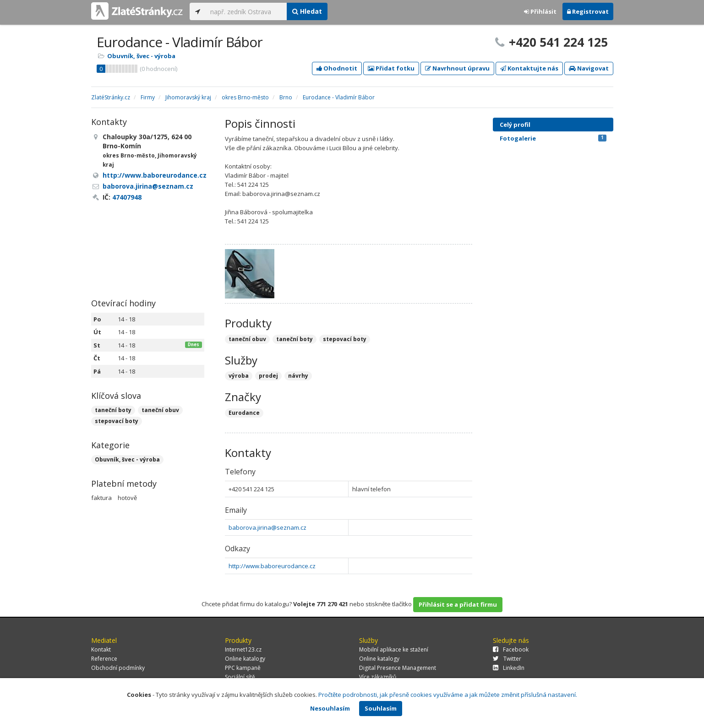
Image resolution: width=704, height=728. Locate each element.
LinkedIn (509, 668)
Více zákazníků (378, 677)
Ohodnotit (337, 68)
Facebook (511, 649)
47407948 (127, 197)
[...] (246, 11)
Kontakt (101, 649)
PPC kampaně (243, 668)
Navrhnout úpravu (457, 68)
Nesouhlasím (330, 708)
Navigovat (589, 68)
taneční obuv (160, 410)
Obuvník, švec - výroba (141, 56)
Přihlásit (540, 11)
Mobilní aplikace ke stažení (394, 649)
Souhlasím (381, 708)
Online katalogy (245, 659)
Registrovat (588, 11)
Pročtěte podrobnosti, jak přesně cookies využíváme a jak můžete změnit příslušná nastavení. (448, 695)
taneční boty (113, 410)
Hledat (307, 11)
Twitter (507, 659)
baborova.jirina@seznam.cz (267, 527)
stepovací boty (117, 421)
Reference (104, 659)
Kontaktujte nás (529, 68)
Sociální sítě (240, 677)
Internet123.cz (243, 649)
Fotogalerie (553, 138)
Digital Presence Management (398, 668)
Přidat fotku (391, 68)
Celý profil (515, 125)
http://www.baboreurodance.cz (272, 566)
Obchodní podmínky (118, 668)
